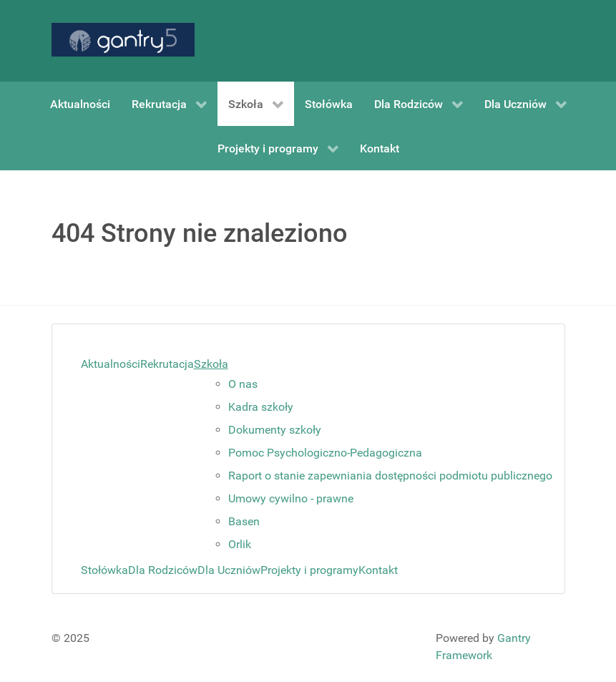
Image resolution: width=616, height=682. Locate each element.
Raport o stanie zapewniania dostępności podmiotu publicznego (390, 476)
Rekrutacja (167, 364)
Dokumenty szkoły (275, 430)
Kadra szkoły (261, 407)
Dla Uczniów (229, 570)
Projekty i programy (309, 570)
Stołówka (104, 570)
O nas (243, 384)
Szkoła (211, 364)
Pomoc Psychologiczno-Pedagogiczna (325, 453)
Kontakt (378, 570)
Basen (244, 521)
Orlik (240, 544)
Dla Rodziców (163, 570)
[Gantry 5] (123, 40)
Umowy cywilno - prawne (291, 498)
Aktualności (111, 364)
